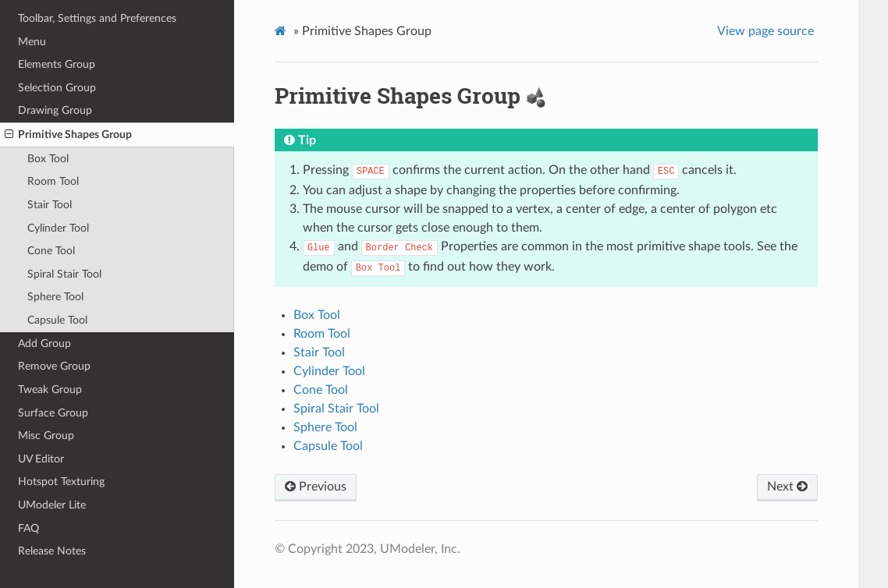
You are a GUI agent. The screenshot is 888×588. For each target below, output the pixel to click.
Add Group (44, 344)
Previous (316, 487)
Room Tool (53, 181)
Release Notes (52, 551)
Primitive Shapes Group (68, 135)
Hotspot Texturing (61, 482)
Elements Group (57, 64)
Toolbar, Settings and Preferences (97, 18)
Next (787, 487)
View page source (765, 31)
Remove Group (54, 366)
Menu (32, 42)
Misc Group (46, 436)
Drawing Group (55, 110)
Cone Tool (51, 251)
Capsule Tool (57, 320)
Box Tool (48, 159)
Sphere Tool (55, 297)
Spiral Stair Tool (64, 274)
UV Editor (41, 459)
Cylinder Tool (58, 228)
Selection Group (57, 88)
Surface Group (53, 413)
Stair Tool (50, 205)
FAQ (28, 528)
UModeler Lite (52, 505)
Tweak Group (50, 390)
